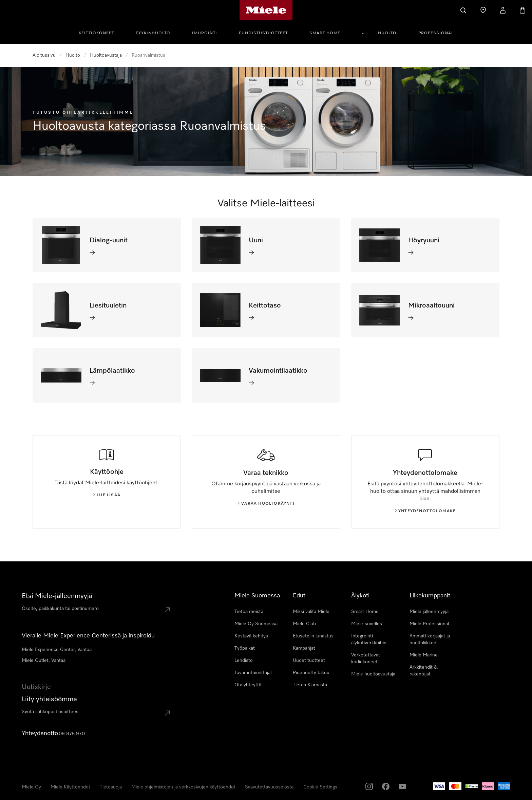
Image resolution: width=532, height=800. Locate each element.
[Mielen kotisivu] (266, 10)
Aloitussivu (44, 55)
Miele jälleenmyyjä (429, 612)
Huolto (387, 33)
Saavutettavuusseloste (269, 787)
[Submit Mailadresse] (167, 713)
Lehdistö (244, 661)
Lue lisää (107, 495)
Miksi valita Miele (311, 612)
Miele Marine (424, 655)
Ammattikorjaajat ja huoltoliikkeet (430, 639)
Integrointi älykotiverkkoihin (369, 639)
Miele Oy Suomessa (256, 624)
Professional (436, 33)
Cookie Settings (320, 787)
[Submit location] (167, 610)
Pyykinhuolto (153, 33)
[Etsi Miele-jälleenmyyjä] (483, 10)
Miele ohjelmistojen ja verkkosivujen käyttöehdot (183, 787)
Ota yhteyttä (248, 685)
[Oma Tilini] (503, 10)
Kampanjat (304, 648)
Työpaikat (245, 648)
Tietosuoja (111, 787)
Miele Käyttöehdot (70, 787)
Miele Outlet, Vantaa (44, 661)
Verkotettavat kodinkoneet (366, 658)
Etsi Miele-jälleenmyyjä (57, 596)
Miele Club (304, 624)
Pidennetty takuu (311, 673)
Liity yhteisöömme (49, 699)
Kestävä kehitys (251, 636)
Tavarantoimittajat (253, 673)
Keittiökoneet (96, 33)
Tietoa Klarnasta (310, 685)
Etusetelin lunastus (313, 636)
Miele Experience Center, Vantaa (57, 650)
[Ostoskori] (522, 10)
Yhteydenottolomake (425, 511)
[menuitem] (100, 32)
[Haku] (463, 10)
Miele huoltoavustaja (373, 674)
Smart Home (325, 33)
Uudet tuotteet (309, 661)
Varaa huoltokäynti (266, 504)
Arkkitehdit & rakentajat (424, 671)
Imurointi (205, 33)
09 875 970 (72, 734)
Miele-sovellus (367, 624)
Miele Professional (429, 624)
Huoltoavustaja (106, 55)
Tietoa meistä (249, 612)
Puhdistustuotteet (263, 33)
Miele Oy (31, 787)
